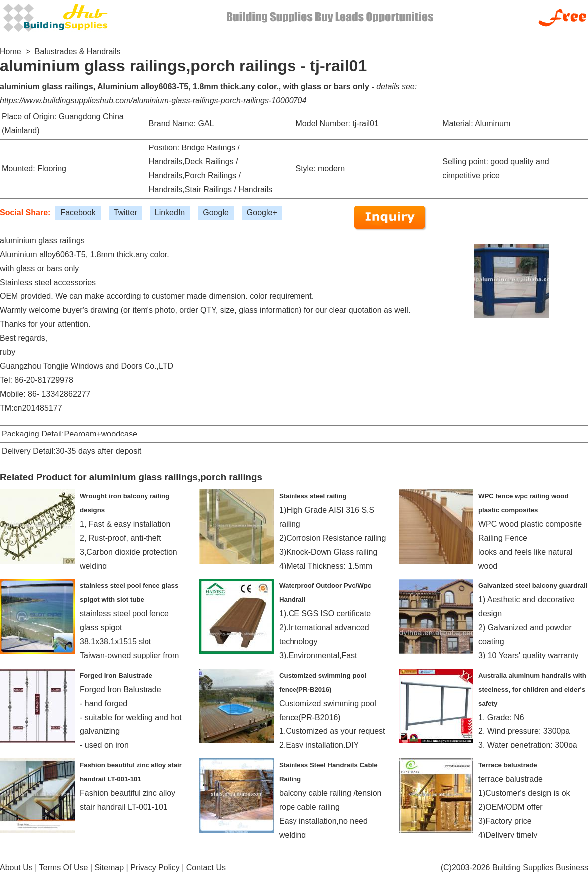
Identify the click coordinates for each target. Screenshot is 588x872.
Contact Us (206, 867)
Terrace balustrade (508, 765)
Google (216, 213)
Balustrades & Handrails (78, 52)
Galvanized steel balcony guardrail (533, 586)
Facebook (78, 213)
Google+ (262, 213)
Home (11, 52)
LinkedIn (170, 213)
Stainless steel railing (313, 496)
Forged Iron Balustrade (116, 675)
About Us (16, 867)
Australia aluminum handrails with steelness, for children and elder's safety (532, 689)
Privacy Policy (155, 867)
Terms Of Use (64, 867)
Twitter (125, 213)
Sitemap (109, 867)
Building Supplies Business (540, 867)
